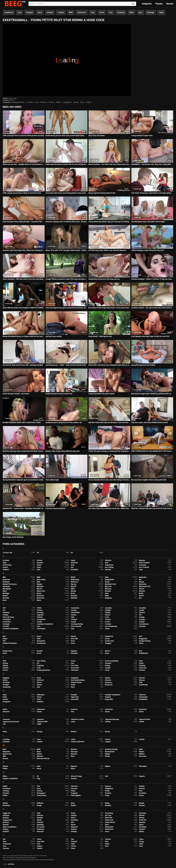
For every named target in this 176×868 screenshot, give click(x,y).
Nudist (5, 769)
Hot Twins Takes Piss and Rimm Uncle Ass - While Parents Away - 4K (109, 508)
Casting (74, 610)
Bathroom (75, 582)
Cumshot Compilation (11, 629)
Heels (5, 697)
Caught (142, 610)
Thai (107, 842)
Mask (39, 752)
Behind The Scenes (10, 584)
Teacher (108, 839)
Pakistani (74, 786)
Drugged (29, 12)
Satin (39, 813)
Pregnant (74, 793)
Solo (73, 822)
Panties (142, 786)
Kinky (5, 732)
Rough (39, 805)
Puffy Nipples (76, 795)
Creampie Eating (77, 624)
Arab (73, 565)
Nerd (39, 766)
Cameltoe (108, 608)
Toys (107, 846)
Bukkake (74, 598)
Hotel (39, 699)
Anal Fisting (7, 565)
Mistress (40, 756)
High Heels (75, 697)
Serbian (74, 815)
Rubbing (108, 805)
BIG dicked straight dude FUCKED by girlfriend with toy (151, 394)
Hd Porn (11, 864)
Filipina (5, 666)
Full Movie (75, 670)
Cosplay (61, 12)
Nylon (73, 769)
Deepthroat (9, 12)
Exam (107, 653)
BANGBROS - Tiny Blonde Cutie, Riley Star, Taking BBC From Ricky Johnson (152, 164)
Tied (38, 844)
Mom (73, 756)
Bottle (141, 593)
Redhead (40, 803)
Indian (5, 709)
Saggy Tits (7, 813)
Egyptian (74, 651)
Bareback (6, 582)
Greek (73, 685)
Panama (108, 786)
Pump (107, 795)
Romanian (6, 805)
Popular (159, 4)
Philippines (109, 789)
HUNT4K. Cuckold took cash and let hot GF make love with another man (152, 508)
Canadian (142, 608)
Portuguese (41, 793)
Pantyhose (7, 789)
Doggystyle (67, 102)
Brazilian (74, 596)
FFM (4, 661)
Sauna (73, 813)
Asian (39, 567)
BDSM (73, 577)
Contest (108, 619)
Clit (140, 615)
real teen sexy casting (54, 336)
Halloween (41, 695)
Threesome (7, 844)
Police (73, 791)
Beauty (141, 582)
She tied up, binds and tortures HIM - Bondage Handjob (23, 365)
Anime (39, 565)
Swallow (142, 829)
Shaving (6, 818)
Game (39, 678)
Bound (5, 596)
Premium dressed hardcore (55, 508)
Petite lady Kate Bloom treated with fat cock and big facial (67, 164)
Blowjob (108, 591)
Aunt (39, 570)
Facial (102, 12)
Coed (107, 617)
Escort (39, 653)
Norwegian (143, 766)
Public (5, 795)
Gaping (108, 678)
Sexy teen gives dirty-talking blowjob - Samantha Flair (22, 222)
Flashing (142, 666)
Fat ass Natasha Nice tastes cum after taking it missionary (109, 480)
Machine (74, 749)
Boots (73, 593)
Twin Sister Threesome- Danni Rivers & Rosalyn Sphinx (151, 193)
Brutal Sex (40, 598)
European (74, 653)
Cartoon (40, 610)
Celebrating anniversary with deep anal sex (104, 279)
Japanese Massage (112, 719)
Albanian (108, 560)
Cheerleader (75, 613)
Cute (73, 629)
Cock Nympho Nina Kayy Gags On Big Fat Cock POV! (150, 336)
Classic (108, 615)
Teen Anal (40, 842)
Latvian (108, 739)
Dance (39, 636)
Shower (142, 818)
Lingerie (108, 742)
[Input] (82, 4)
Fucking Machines (18, 102)
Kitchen (74, 732)
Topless (40, 846)
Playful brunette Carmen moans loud (59, 394)
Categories (147, 4)
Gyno (73, 687)
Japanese (40, 719)
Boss (107, 593)
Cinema (74, 615)
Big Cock (108, 586)
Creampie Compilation (45, 624)
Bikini (73, 589)
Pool (141, 791)
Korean (108, 732)
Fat (38, 663)
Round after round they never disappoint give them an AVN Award (109, 365)
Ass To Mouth (144, 567)
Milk (4, 756)
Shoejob (40, 818)
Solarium (40, 822)
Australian (75, 570)
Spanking (40, 825)
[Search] (133, 4)
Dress (73, 643)
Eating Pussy (7, 651)
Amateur (40, 563)
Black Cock (41, 591)
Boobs (39, 593)
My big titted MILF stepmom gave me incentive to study (23, 480)
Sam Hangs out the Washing (13, 537)
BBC (4, 577)
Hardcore (44, 102)
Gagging (6, 678)
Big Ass (74, 584)
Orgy (38, 779)
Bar (140, 580)
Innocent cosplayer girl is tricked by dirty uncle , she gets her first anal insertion (67, 222)
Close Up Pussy (8, 617)
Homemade (143, 697)
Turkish (40, 848)
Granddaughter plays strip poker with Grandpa (148, 222)
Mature (142, 752)
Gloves (39, 682)
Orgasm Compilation (10, 779)
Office (5, 776)
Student (74, 829)
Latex (39, 739)
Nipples (108, 766)
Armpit (5, 567)
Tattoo (39, 839)
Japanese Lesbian (77, 719)
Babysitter (143, 577)
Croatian (108, 624)
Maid (141, 749)
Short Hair (109, 818)
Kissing (39, 732)
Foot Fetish (75, 668)
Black (132, 12)
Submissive (109, 829)
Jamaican (6, 719)
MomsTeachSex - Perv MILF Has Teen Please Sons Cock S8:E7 (109, 164)
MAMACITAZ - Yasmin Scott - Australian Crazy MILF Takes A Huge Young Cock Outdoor (24, 508)
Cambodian (75, 608)
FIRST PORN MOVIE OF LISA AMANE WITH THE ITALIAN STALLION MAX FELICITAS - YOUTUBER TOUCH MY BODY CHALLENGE (152, 451)
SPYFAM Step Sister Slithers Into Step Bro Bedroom (107, 250)
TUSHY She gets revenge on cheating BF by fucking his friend (109, 451)
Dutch (141, 643)
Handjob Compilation (113, 695)
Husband (40, 702)
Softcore (6, 822)
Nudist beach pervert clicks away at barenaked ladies (65, 136)
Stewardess (109, 827)
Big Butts (40, 586)
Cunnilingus (41, 629)
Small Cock (109, 820)
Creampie (6, 624)
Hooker (5, 699)
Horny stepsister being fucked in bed (102, 193)
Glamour (108, 680)
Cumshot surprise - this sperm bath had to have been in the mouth (152, 308)
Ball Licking (41, 580)
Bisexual (108, 589)
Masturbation (110, 752)
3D (38, 553)
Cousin (107, 622)
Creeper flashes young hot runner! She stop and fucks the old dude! (67, 279)
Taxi (72, 839)
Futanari (142, 670)
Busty (39, 600)
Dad (4, 636)
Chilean (108, 613)
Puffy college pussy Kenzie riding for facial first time (22, 193)
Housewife (75, 699)
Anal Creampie (144, 563)
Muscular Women (43, 759)
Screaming (109, 813)
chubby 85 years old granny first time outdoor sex (64, 423)
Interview (6, 712)
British (141, 596)
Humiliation (143, 699)
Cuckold (6, 626)
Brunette (6, 598)
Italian (141, 712)
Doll (4, 641)
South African (110, 822)
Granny (39, 685)
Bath (38, 582)
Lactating (6, 739)
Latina (73, 739)
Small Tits (143, 820)
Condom (74, 619)
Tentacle (74, 842)
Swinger (50, 12)
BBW (71, 12)
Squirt (141, 825)
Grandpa (6, 685)
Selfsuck (40, 815)
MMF (39, 749)
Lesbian (40, 742)
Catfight (108, 610)
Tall (4, 839)
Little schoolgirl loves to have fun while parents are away (23, 136)
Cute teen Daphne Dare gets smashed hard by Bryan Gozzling (67, 308)
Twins (73, 848)
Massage (151, 12)
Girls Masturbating (78, 680)
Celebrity (6, 613)
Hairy (82, 102)
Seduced (6, 815)
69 (72, 553)
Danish (73, 636)
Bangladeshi (109, 580)
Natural (5, 766)
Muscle (5, 759)
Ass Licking (109, 567)
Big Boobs (143, 584)
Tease (141, 839)
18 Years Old (7, 553)
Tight (73, 844)
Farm (141, 661)
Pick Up (142, 789)
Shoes (73, 818)
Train (141, 846)
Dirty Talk (74, 639)
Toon (5, 846)
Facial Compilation (112, 661)
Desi (20, 12)
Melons (39, 754)
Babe (107, 577)
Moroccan (143, 756)
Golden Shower (76, 682)
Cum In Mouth (76, 626)
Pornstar (6, 793)
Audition (6, 570)
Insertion (74, 709)
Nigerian (74, 766)
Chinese (142, 613)
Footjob (108, 668)
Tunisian (6, 848)
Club (73, 617)
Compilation (41, 619)
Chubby (5, 615)
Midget (108, 754)
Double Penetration (10, 643)
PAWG (5, 786)
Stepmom (74, 827)
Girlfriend (40, 680)
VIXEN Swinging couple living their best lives (148, 250)
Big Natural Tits (145, 586)
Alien (5, 563)
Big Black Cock (110, 584)
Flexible (6, 668)
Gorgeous (108, 682)
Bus (140, 598)
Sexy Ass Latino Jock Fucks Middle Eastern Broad (149, 423)
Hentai (39, 697)
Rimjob (142, 803)
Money (107, 756)
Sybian (141, 832)
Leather (142, 739)
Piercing (6, 791)
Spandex (142, 822)
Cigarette (40, 615)
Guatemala (7, 687)
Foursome (143, 668)
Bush (5, 600)
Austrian (108, 570)
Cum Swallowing (111, 626)
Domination (41, 641)
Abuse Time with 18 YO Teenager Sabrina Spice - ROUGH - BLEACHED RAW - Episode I (67, 250)
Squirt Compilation (10, 827)
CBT (4, 608)
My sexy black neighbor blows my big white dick (149, 480)
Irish (73, 712)
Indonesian (82, 12)
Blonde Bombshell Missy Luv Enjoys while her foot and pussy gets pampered (24, 336)
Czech (107, 629)
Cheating (40, 613)
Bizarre (142, 589)
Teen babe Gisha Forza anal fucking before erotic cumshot (67, 193)
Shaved (142, 815)
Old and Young (76, 776)
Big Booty (6, 586)
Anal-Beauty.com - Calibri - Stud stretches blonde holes (66, 365)
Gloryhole (6, 682)
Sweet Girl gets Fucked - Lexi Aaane (16, 394)
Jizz (4, 724)
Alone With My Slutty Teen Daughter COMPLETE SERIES (23, 308)
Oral (106, 776)
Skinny (76, 102)
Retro (73, 803)
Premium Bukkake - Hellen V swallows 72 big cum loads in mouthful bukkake (152, 279)
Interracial (143, 709)
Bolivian (142, 591)
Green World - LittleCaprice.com (100, 336)
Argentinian (109, 565)
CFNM (39, 608)
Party (39, 789)
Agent (73, 560)
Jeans (73, 722)
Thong (141, 842)
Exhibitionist (144, 653)
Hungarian (7, 702)
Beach (107, 582)
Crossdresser (144, 624)
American (74, 563)
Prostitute (143, 793)
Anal (107, 563)
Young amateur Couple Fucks (142, 136)
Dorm (73, 641)
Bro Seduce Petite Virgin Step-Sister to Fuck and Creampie (109, 308)
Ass (72, 567)
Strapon (6, 829)
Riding (107, 803)
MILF (5, 749)
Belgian (40, 584)
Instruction (109, 709)
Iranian (39, 712)
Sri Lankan (41, 827)
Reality (5, 803)
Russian (142, 805)
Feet (111, 12)
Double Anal (109, 641)
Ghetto (5, 680)
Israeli (107, 712)
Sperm (73, 825)
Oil (38, 776)
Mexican (74, 754)
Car (4, 610)
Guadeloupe (143, 685)
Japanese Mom (145, 719)
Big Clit (74, 586)
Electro (108, 651)
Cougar (39, 622)
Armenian (143, 565)
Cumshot (30, 102)
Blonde (51, 102)
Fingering (121, 12)
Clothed (40, 617)
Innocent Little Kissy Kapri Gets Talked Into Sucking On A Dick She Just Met (24, 250)
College (142, 617)
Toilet (141, 844)
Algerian (142, 560)
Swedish (6, 832)
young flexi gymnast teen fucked (143, 365)
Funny (107, 670)
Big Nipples (7, 589)
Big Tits (40, 589)
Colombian (7, 619)
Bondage (6, 593)
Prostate (108, 793)
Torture (74, 846)
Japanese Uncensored (11, 722)
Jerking (108, 722)
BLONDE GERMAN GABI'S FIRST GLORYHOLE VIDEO (22, 423)
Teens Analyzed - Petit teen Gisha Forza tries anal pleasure (24, 279)
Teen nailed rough (52, 480)
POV (38, 786)
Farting (5, 663)
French (5, 670)
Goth (141, 682)
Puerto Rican (41, 795)
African (39, 560)
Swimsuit (40, 832)
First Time (75, 666)
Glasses (142, 680)
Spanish (6, 825)
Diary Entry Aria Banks (97, 136)
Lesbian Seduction (78, 742)
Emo (141, 651)
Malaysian (6, 752)
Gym (140, 12)
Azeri (141, 570)
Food (39, 668)
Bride (107, 596)
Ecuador (40, 651)
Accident (6, 560)
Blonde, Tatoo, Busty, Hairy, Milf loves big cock (63, 451)
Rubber (74, 805)
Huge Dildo (109, 699)
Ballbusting (75, 580)
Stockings (143, 827)
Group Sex (109, 685)
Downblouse (41, 643)
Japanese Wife (42, 722)
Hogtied (108, 697)
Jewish (142, 722)
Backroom (6, 580)
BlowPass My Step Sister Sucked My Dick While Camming (24, 451)
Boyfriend (40, 596)
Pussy (141, 795)
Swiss (107, 832)
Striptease (40, 829)
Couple (73, 622)
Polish (107, 791)
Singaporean (7, 820)
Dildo (39, 639)
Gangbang (75, 678)
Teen (93, 12)
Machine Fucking (111, 749)
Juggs (39, 724)
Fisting (107, 666)
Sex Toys (108, 815)
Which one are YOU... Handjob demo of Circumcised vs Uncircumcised (24, 164)
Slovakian (74, 820)
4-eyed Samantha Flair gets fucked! (101, 394)
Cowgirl (88, 102)
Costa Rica (7, 622)
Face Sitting (41, 661)
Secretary (143, 813)
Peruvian (74, 789)
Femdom (108, 663)
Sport (40, 12)
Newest (170, 4)
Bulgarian (108, 598)
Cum (38, 626)
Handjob (74, 695)
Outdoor (59, 102)
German (142, 678)
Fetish (141, 663)
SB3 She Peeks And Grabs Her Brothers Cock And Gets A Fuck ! (109, 423)
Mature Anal (7, 754)
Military (142, 754)
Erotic (5, 653)
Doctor (107, 639)
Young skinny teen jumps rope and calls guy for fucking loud (109, 222)
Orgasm (142, 776)
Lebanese (6, 742)
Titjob (161, 12)
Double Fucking (145, 641)
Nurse (39, 769)
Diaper (5, 639)
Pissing (39, 791)
